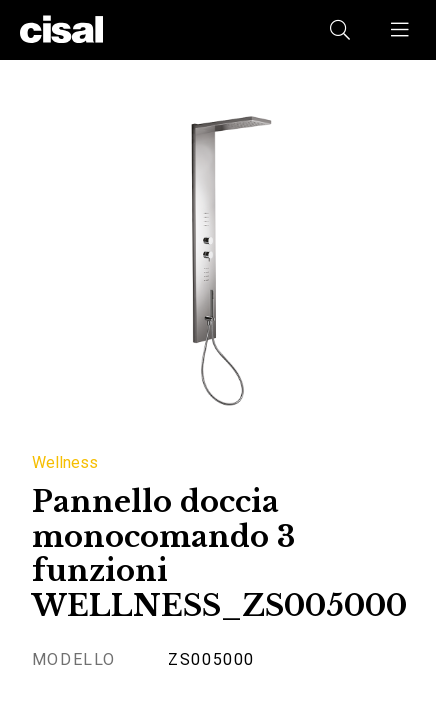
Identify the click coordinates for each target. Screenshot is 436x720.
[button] (401, 30)
